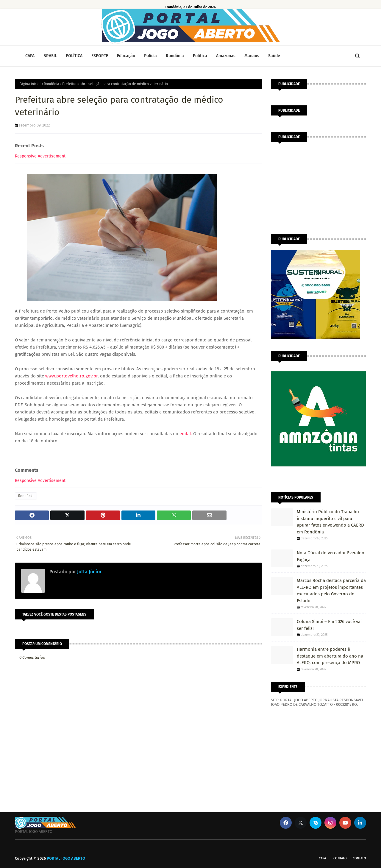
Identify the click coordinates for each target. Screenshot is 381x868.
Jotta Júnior (89, 572)
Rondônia (51, 84)
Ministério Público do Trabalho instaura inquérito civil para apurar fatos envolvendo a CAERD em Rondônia (330, 522)
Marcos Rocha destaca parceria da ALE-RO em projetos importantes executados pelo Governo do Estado (331, 591)
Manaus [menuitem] (252, 56)
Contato (340, 858)
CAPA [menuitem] (30, 56)
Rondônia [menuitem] (175, 56)
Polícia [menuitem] (150, 56)
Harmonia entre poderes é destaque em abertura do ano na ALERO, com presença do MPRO (330, 656)
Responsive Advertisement (40, 156)
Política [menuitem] (200, 56)
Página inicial (30, 84)
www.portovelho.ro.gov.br (71, 376)
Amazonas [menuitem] (226, 56)
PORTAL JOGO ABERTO (66, 858)
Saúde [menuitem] (274, 56)
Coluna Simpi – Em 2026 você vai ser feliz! (329, 625)
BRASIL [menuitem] (50, 56)
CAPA (322, 858)
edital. (186, 434)
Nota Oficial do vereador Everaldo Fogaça (331, 556)
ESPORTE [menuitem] (100, 56)
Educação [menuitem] (126, 56)
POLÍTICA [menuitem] (74, 56)
